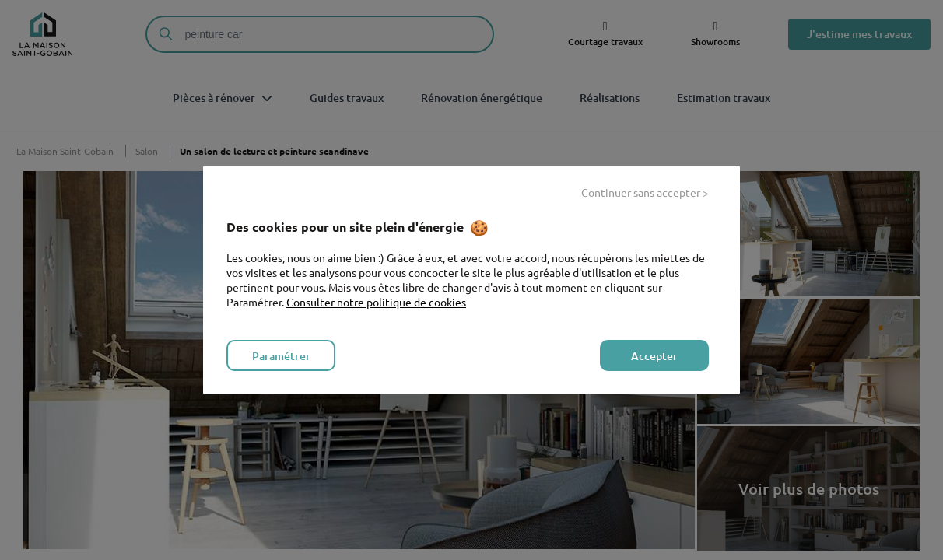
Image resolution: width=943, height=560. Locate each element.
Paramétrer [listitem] (281, 356)
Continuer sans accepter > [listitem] (645, 192)
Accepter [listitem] (654, 356)
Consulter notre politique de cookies (376, 302)
